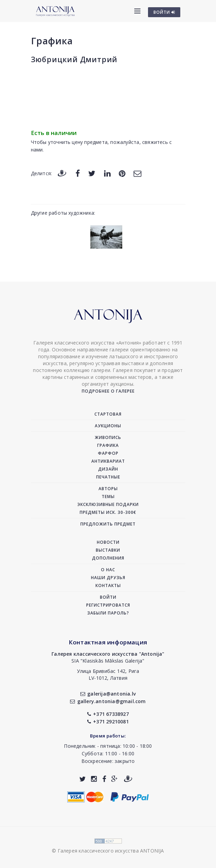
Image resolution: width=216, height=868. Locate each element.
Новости (108, 542)
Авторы (108, 489)
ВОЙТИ (164, 12)
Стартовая (108, 414)
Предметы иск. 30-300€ (108, 512)
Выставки (108, 550)
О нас (108, 570)
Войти (108, 597)
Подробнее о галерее (108, 391)
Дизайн (108, 469)
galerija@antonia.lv (108, 694)
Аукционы (108, 426)
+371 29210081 (108, 722)
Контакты (108, 585)
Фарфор (108, 453)
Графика (52, 41)
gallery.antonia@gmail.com (108, 701)
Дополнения (108, 558)
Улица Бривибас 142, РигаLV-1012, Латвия (108, 674)
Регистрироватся (108, 605)
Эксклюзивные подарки (108, 504)
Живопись (108, 437)
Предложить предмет (108, 524)
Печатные (108, 477)
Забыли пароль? (108, 613)
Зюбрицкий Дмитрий (74, 59)
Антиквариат (108, 461)
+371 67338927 (108, 714)
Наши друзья (108, 578)
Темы (108, 497)
